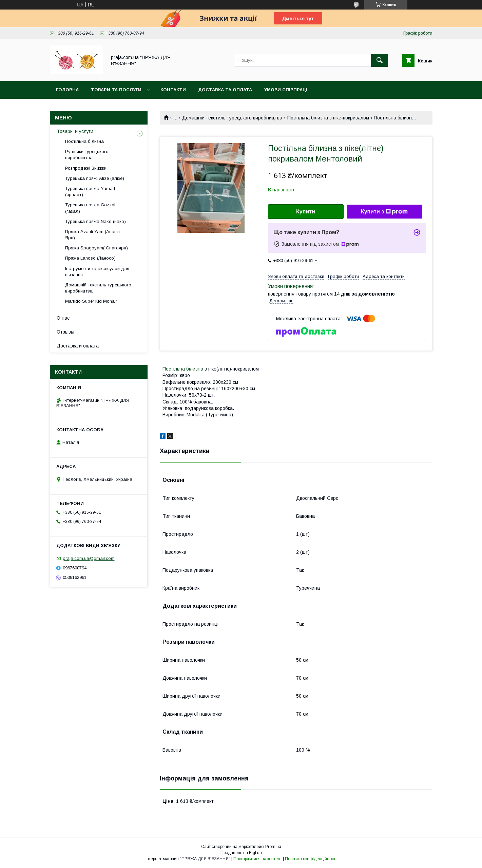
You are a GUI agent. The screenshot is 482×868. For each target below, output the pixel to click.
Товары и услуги (75, 131)
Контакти (173, 90)
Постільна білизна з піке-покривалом (328, 118)
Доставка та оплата (225, 90)
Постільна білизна (183, 369)
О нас (63, 318)
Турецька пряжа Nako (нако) (95, 221)
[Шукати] (380, 60)
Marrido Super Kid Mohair (91, 301)
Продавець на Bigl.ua (241, 853)
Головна (67, 90)
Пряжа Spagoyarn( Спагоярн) (97, 248)
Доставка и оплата (78, 346)
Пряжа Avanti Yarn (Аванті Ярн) (92, 235)
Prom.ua (273, 847)
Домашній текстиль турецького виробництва (232, 118)
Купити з (384, 212)
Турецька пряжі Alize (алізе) (95, 178)
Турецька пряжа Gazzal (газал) (90, 208)
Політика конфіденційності (311, 859)
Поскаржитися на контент (258, 859)
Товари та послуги (116, 90)
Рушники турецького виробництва (87, 155)
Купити (306, 212)
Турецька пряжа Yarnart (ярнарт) (90, 192)
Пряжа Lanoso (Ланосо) (90, 258)
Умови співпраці (286, 90)
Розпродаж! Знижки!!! (87, 168)
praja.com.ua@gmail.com (89, 558)
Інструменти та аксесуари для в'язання (97, 272)
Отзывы (65, 332)
